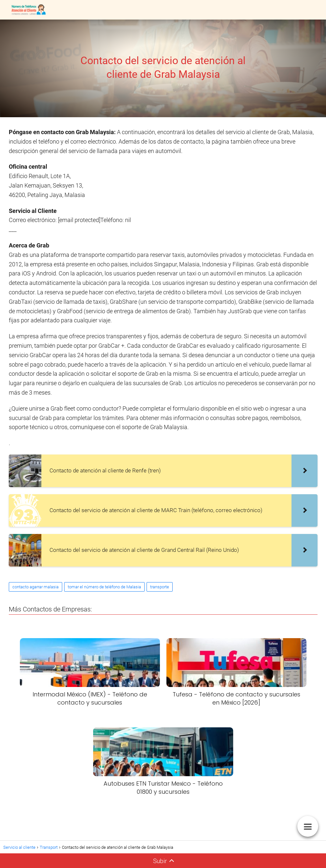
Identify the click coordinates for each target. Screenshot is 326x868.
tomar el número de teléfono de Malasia (104, 587)
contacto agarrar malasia (35, 587)
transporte (160, 587)
